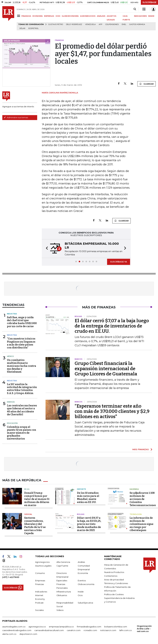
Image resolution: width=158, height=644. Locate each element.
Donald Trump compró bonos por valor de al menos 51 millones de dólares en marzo (37, 499)
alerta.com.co (9, 634)
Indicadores (41, 592)
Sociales (39, 610)
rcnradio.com (90, 630)
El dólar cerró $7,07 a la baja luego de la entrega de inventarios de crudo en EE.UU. (112, 326)
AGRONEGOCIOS (88, 16)
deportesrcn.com (28, 634)
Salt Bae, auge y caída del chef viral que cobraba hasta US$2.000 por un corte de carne (22, 322)
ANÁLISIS (101, 16)
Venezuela (90, 24)
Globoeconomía (86, 584)
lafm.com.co (126, 630)
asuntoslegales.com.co (14, 627)
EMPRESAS (49, 16)
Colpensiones (112, 24)
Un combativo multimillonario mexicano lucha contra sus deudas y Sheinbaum (22, 366)
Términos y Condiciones (116, 583)
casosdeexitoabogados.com (17, 630)
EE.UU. (27, 489)
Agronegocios (42, 562)
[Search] (135, 9)
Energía (11, 402)
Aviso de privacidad (114, 580)
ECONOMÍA (38, 16)
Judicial (28, 514)
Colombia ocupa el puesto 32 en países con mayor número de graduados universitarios (22, 433)
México (10, 356)
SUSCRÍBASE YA (119, 262)
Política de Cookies (114, 594)
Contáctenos (111, 576)
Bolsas (81, 514)
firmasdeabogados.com (89, 627)
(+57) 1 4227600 (11, 577)
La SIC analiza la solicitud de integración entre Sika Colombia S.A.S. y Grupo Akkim (22, 389)
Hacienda (134, 489)
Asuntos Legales (43, 566)
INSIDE (151, 16)
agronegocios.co (37, 627)
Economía (83, 573)
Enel (124, 24)
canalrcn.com (74, 630)
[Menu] (19, 16)
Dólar (22, 28)
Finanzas (39, 584)
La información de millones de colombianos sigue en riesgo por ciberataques (141, 524)
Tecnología (136, 514)
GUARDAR (147, 84)
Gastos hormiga (137, 24)
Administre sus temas (16, 117)
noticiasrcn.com (108, 630)
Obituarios (62, 595)
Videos (60, 610)
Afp (101, 24)
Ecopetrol (33, 28)
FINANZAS (26, 16)
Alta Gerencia (63, 562)
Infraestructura (64, 592)
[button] (46, 249)
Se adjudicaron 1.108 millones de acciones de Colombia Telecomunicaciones (143, 499)
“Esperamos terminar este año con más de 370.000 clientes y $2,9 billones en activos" (112, 411)
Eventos (82, 581)
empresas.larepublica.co (61, 627)
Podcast (39, 603)
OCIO (58, 16)
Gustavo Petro (56, 24)
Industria (12, 314)
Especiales (62, 581)
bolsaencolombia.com (116, 627)
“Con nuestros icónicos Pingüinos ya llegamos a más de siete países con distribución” (21, 343)
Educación (12, 423)
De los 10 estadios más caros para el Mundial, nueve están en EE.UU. (88, 498)
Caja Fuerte (62, 566)
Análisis (81, 562)
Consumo (40, 573)
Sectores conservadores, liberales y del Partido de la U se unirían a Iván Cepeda (35, 526)
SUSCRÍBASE (149, 2)
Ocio (80, 595)
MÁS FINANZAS (141, 449)
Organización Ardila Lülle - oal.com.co (144, 629)
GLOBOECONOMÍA (70, 16)
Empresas (40, 581)
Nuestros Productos (114, 572)
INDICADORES (140, 16)
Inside (81, 592)
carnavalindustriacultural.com (49, 630)
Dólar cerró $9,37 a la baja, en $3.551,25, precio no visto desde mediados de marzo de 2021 (89, 524)
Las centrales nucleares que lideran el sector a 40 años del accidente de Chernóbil (22, 410)
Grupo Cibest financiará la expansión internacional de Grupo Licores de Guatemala (106, 369)
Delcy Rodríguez (74, 24)
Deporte (81, 489)
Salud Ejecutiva (85, 603)
